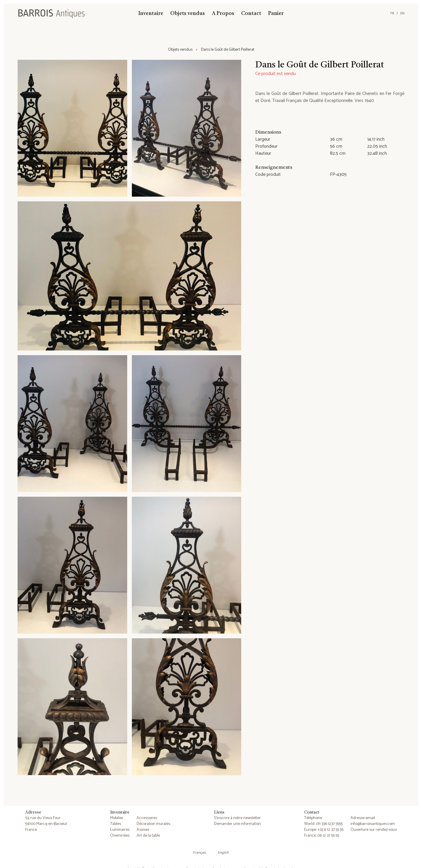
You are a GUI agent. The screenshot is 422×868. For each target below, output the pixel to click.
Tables (116, 824)
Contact (251, 13)
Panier (276, 13)
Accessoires (147, 818)
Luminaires (120, 830)
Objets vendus (188, 13)
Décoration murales (153, 824)
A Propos (223, 13)
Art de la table (148, 836)
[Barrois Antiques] (51, 13)
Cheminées (120, 836)
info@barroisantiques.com (373, 824)
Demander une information (237, 824)
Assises (143, 830)
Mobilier (117, 818)
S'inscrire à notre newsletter (237, 818)
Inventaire (151, 13)
